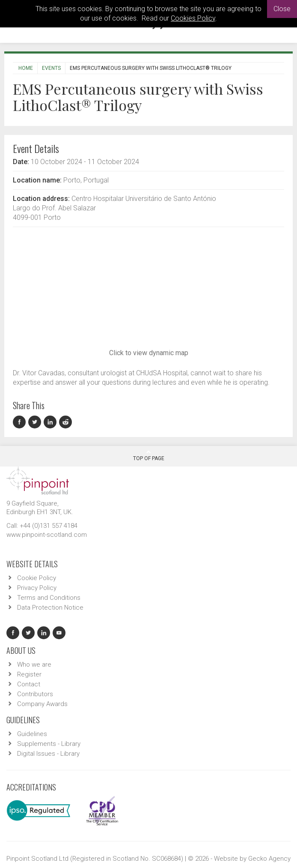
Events (51, 68)
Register (29, 674)
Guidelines (32, 734)
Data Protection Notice (50, 608)
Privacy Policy (37, 588)
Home (26, 68)
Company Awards (42, 704)
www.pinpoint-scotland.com (47, 535)
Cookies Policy (193, 18)
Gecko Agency (269, 859)
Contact (29, 684)
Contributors (35, 694)
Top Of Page (149, 455)
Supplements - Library (49, 744)
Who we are (34, 664)
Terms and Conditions (49, 598)
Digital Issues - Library (48, 754)
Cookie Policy (37, 578)
